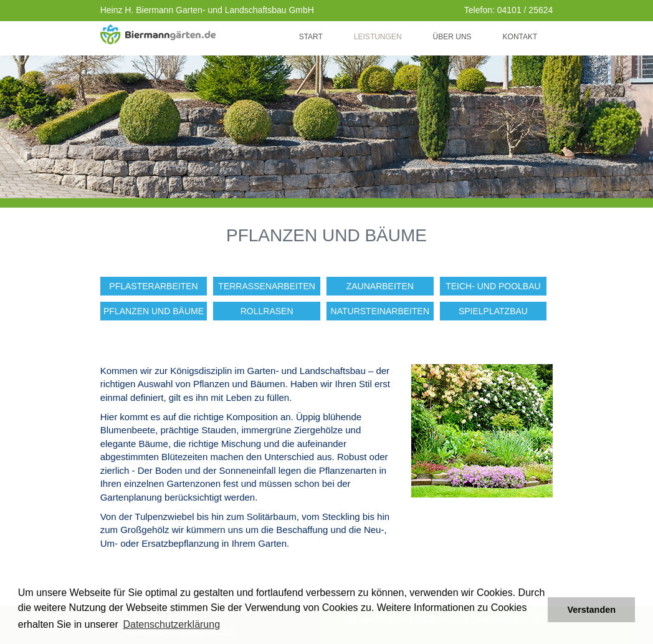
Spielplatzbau (493, 311)
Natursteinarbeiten (380, 311)
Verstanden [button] (591, 610)
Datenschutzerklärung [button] (171, 624)
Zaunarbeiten (380, 286)
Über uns (452, 37)
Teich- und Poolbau (493, 286)
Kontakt (520, 37)
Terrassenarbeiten (267, 286)
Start (311, 37)
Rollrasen (267, 311)
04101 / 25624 (525, 10)
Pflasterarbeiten (153, 286)
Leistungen (378, 37)
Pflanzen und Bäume (154, 311)
